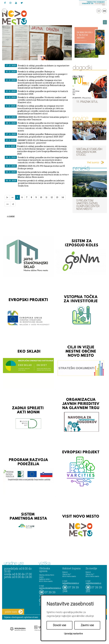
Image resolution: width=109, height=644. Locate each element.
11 (46, 197)
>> (8, 204)
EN (105, 11)
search (4, 11)
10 (41, 197)
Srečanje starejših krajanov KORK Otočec (89, 152)
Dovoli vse (60, 625)
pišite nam (14, 612)
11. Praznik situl (87, 102)
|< (7, 197)
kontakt (99, 11)
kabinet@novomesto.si (71, 583)
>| (13, 204)
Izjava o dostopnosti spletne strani (21, 617)
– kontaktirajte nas (93, 3)
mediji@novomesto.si (93, 583)
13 (57, 197)
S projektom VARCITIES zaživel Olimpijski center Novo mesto (88, 205)
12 (52, 197)
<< (12, 197)
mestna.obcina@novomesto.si (50, 588)
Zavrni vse (87, 625)
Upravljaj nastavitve (73, 634)
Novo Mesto (21, 17)
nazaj (12, 216)
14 (63, 197)
